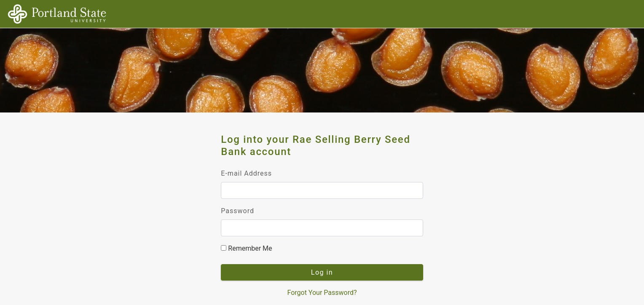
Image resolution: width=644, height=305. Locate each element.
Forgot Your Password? (322, 293)
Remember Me (246, 248)
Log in (322, 272)
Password (237, 211)
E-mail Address (246, 173)
